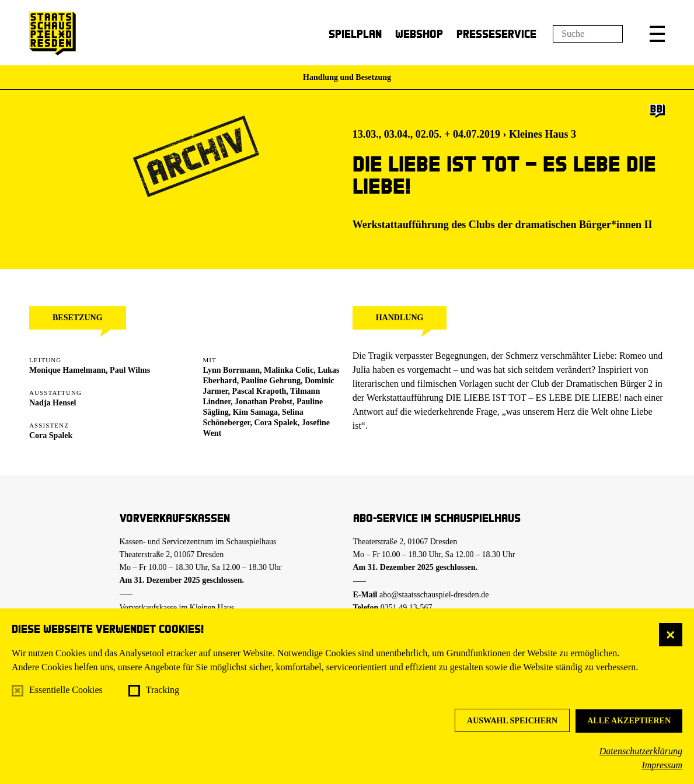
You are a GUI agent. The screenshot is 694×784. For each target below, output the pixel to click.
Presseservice (496, 34)
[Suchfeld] (588, 34)
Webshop (419, 34)
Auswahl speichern (512, 721)
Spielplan (355, 34)
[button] (657, 34)
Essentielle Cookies (66, 690)
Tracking (163, 690)
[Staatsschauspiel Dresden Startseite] (53, 34)
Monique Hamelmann (67, 370)
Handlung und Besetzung (347, 77)
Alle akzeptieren (629, 721)
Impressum (662, 765)
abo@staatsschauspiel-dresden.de (434, 595)
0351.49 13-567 (407, 608)
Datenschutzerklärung (641, 751)
